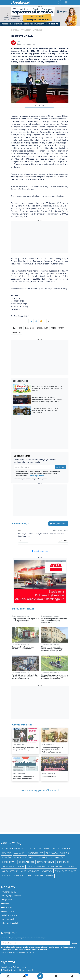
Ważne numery (10, 892)
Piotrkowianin (9, 862)
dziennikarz (42, 328)
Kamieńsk (7, 857)
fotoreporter (57, 328)
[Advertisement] (40, 237)
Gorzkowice (63, 862)
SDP (21, 328)
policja (55, 848)
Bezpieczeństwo (35, 853)
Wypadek (66, 848)
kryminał (7, 876)
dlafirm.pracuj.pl (10, 915)
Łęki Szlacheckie (27, 862)
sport (32, 857)
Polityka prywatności (12, 896)
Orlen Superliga (10, 871)
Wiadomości (38, 30)
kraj (14, 328)
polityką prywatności (36, 476)
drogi (30, 876)
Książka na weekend (36, 867)
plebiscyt (16, 333)
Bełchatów (19, 853)
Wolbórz (65, 853)
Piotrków (31, 848)
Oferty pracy (8, 911)
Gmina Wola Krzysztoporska (62, 867)
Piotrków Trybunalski (13, 848)
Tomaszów (19, 876)
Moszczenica (20, 857)
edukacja (7, 853)
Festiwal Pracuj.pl (11, 923)
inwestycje (43, 857)
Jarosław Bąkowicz (30, 871)
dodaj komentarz (58, 524)
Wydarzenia (27, 30)
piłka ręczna (52, 853)
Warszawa (47, 871)
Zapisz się (60, 467)
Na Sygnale (44, 848)
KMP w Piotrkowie (46, 862)
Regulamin (8, 900)
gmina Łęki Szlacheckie (65, 871)
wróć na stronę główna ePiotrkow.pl (40, 790)
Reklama (7, 904)
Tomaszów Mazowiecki (13, 867)
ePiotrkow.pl (16, 30)
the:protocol (9, 919)
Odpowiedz (23, 541)
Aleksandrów (57, 857)
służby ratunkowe (44, 876)
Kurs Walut (8, 907)
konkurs (29, 328)
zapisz (74, 943)
